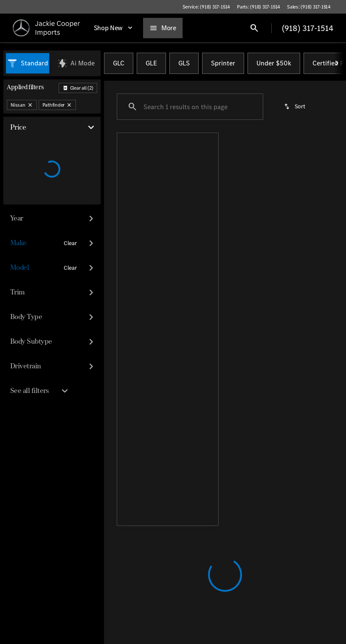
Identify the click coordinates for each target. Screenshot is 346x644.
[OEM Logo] (21, 28)
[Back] (78, 88)
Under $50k (274, 63)
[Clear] (70, 243)
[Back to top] (150, 458)
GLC (119, 63)
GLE (151, 63)
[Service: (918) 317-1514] (206, 7)
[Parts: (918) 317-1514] (259, 7)
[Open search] (254, 28)
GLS (184, 63)
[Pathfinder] (58, 105)
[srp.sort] (295, 107)
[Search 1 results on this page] (190, 107)
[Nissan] (22, 105)
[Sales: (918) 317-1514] (309, 7)
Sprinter (223, 63)
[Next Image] (337, 63)
